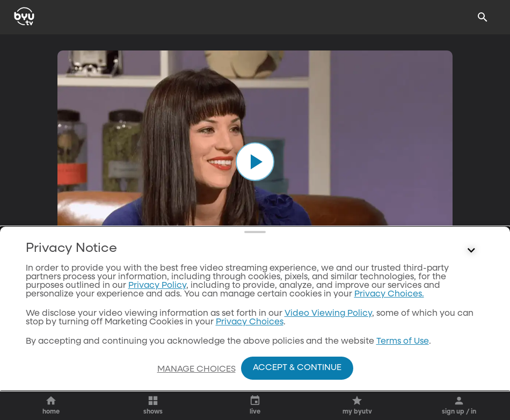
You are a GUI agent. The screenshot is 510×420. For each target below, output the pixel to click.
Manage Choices (196, 370)
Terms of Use (403, 342)
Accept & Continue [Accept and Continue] (297, 368)
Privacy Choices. (389, 294)
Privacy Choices (250, 322)
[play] (255, 162)
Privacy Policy (157, 286)
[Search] (483, 17)
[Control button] (471, 251)
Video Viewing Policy (328, 314)
